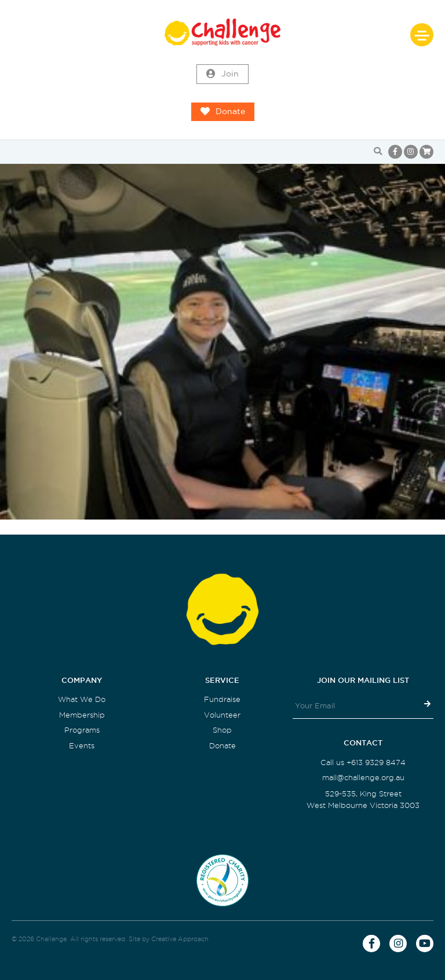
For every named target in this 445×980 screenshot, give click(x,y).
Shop (222, 730)
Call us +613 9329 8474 (363, 763)
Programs (82, 730)
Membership (82, 715)
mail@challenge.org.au (363, 778)
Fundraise (222, 699)
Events (82, 746)
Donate (223, 112)
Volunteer (222, 715)
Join (222, 74)
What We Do (82, 699)
